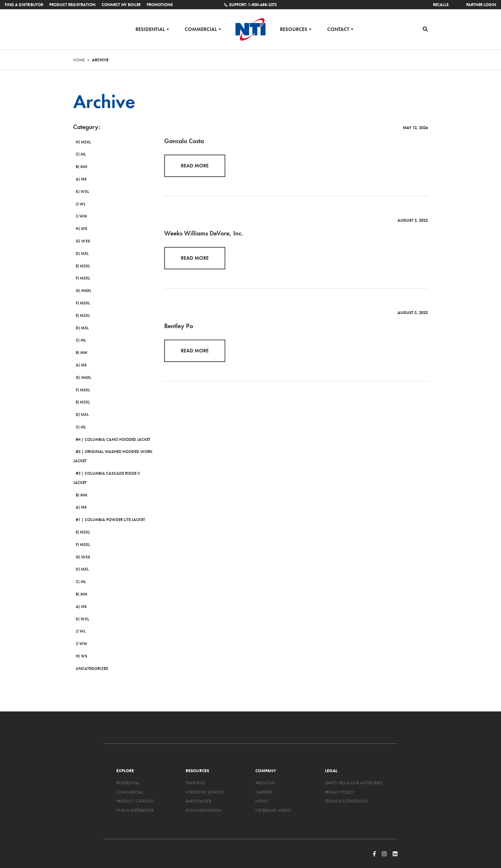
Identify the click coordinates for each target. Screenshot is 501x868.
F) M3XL (80, 278)
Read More (195, 166)
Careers (264, 783)
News (261, 792)
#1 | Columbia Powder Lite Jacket (108, 511)
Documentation (204, 801)
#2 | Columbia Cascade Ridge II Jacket (112, 473)
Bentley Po (179, 326)
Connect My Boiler (121, 5)
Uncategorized (89, 659)
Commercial (201, 29)
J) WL (78, 204)
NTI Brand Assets (273, 801)
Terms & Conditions (347, 792)
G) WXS (80, 241)
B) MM (79, 167)
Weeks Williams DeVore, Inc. (204, 233)
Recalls (441, 5)
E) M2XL (80, 266)
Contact (338, 29)
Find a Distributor (24, 5)
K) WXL (80, 192)
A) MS (79, 179)
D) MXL (80, 253)
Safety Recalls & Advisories (354, 773)
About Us (265, 773)
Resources (294, 29)
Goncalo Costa (184, 141)
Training (195, 773)
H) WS (79, 229)
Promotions (160, 5)
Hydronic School (205, 783)
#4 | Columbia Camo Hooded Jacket (111, 439)
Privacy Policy (340, 783)
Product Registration (72, 5)
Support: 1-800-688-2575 (250, 5)
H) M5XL (81, 142)
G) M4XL (81, 291)
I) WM (79, 216)
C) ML (78, 154)
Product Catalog (135, 792)
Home (79, 60)
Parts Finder (198, 792)
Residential (150, 29)
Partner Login (481, 5)
